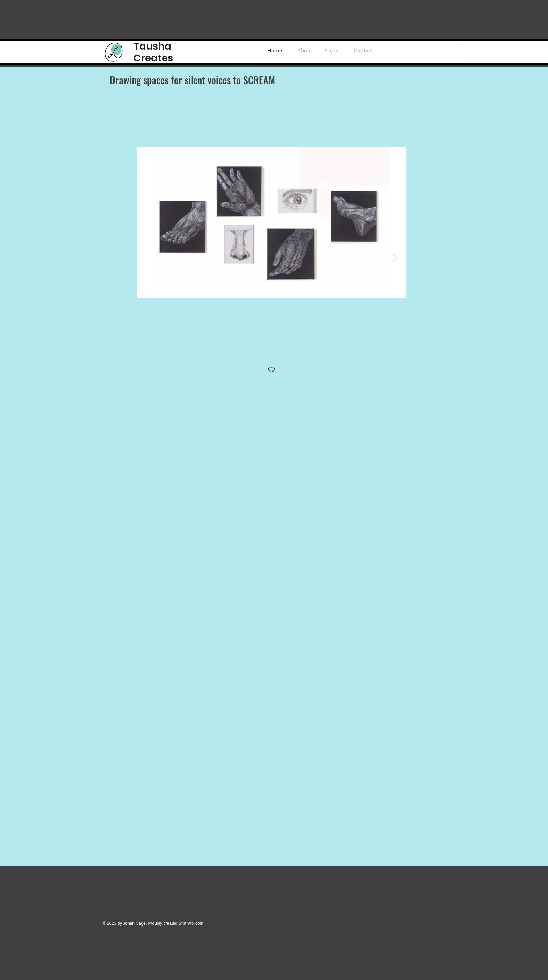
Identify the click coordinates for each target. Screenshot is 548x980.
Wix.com (195, 923)
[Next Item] (394, 258)
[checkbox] (272, 370)
